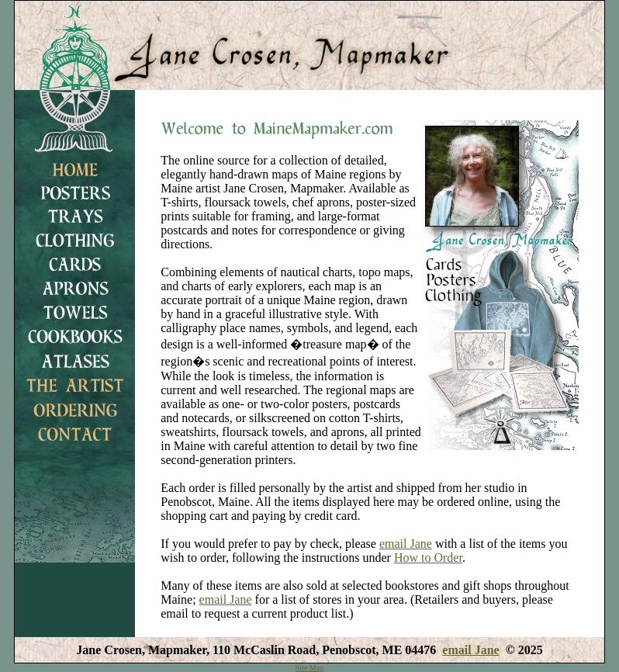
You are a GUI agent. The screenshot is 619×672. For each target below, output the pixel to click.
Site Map (309, 668)
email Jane (406, 544)
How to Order (428, 558)
